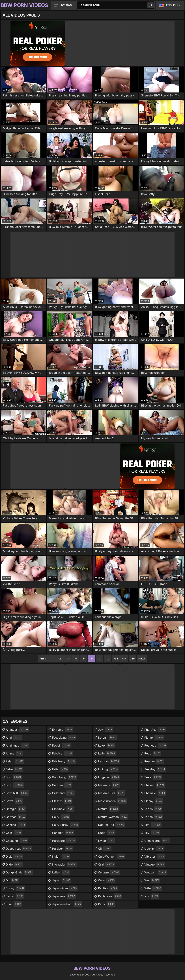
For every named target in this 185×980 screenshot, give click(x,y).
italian (61, 872)
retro (153, 753)
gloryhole (63, 809)
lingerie (109, 777)
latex (107, 745)
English (172, 5)
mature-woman (113, 817)
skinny (154, 801)
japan (62, 880)
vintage (155, 864)
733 (116, 658)
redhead (156, 745)
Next (142, 658)
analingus (17, 745)
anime (15, 753)
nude (107, 833)
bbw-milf (17, 793)
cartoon (16, 817)
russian (154, 761)
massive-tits (112, 793)
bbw (15, 785)
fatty (60, 769)
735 (132, 658)
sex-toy (155, 769)
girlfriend (63, 793)
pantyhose (110, 896)
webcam (156, 872)
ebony (15, 888)
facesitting (64, 738)
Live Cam (66, 5)
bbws (14, 801)
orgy (107, 880)
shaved (155, 785)
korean (108, 738)
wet (152, 880)
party (107, 904)
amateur (17, 730)
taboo (153, 809)
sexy (153, 777)
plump (154, 738)
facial (62, 745)
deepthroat (19, 849)
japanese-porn (67, 904)
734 (124, 658)
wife (153, 888)
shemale (155, 793)
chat (14, 833)
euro (14, 904)
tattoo (154, 817)
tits (153, 825)
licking (108, 769)
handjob (63, 833)
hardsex (63, 849)
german (62, 785)
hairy (61, 817)
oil (105, 849)
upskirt (154, 849)
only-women (112, 857)
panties (108, 888)
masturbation (112, 801)
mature (108, 809)
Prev (43, 658)
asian (15, 761)
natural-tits (112, 825)
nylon (107, 841)
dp (12, 880)
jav (105, 730)
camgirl (16, 809)
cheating (17, 841)
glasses (62, 801)
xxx (152, 896)
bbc (14, 777)
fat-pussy (64, 761)
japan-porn (65, 888)
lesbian (109, 761)
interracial (64, 864)
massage (109, 785)
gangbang (64, 777)
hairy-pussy (66, 825)
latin (107, 753)
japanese (64, 896)
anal (14, 738)
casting (16, 825)
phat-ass (155, 730)
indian (61, 857)
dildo (15, 864)
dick (14, 857)
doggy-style (20, 872)
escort (15, 896)
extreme (63, 730)
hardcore (64, 841)
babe (15, 769)
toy (152, 833)
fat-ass (62, 753)
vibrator (155, 857)
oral (106, 864)
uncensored (157, 841)
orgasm (109, 872)
